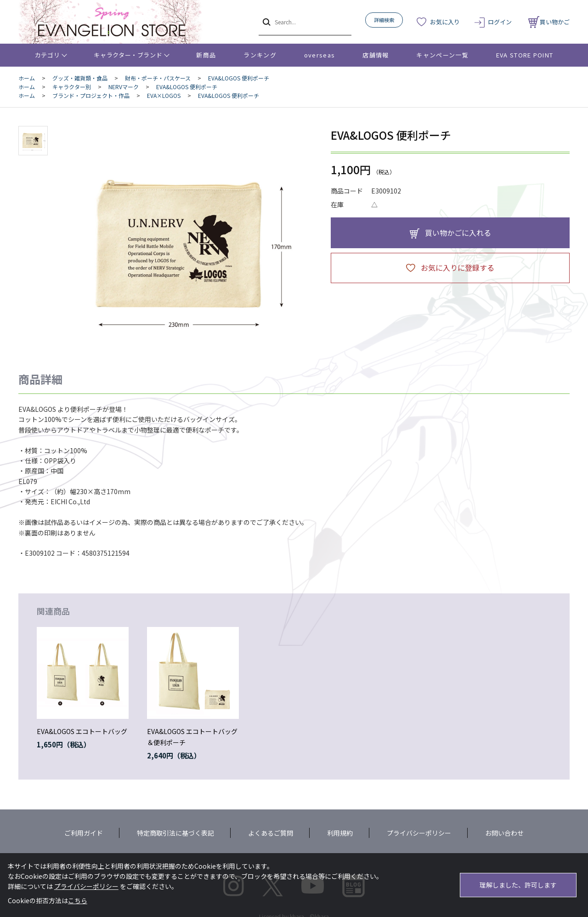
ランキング (260, 55)
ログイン (500, 22)
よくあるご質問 (271, 833)
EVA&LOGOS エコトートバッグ (82, 731)
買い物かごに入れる (458, 233)
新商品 (206, 55)
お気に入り (445, 22)
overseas (319, 55)
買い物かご (549, 22)
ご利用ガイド (84, 833)
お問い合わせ (504, 833)
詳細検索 (384, 20)
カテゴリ (48, 55)
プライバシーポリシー (419, 833)
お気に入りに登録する (458, 268)
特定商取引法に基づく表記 (175, 833)
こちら (78, 900)
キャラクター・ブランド (128, 55)
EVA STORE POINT (525, 55)
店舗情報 (376, 55)
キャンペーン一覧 (442, 55)
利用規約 (340, 833)
